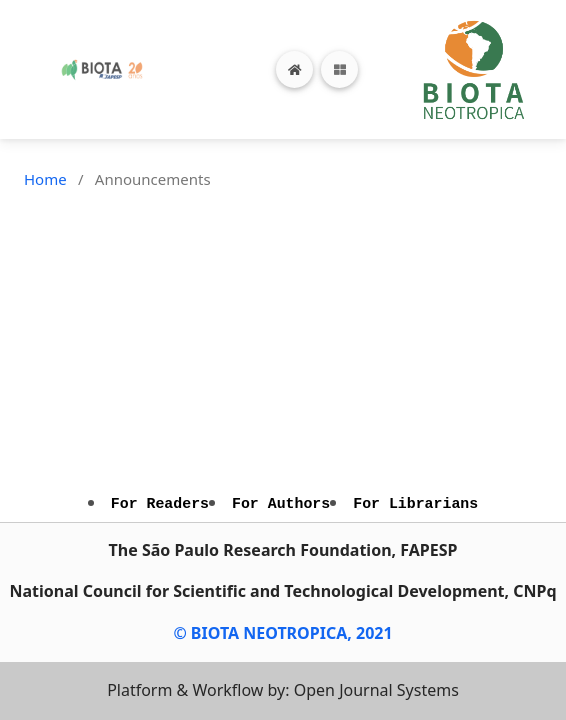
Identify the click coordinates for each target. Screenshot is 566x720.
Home (45, 179)
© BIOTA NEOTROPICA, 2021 (282, 633)
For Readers (160, 504)
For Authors (281, 504)
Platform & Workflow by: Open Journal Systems (283, 690)
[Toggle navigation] (339, 69)
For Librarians (415, 504)
